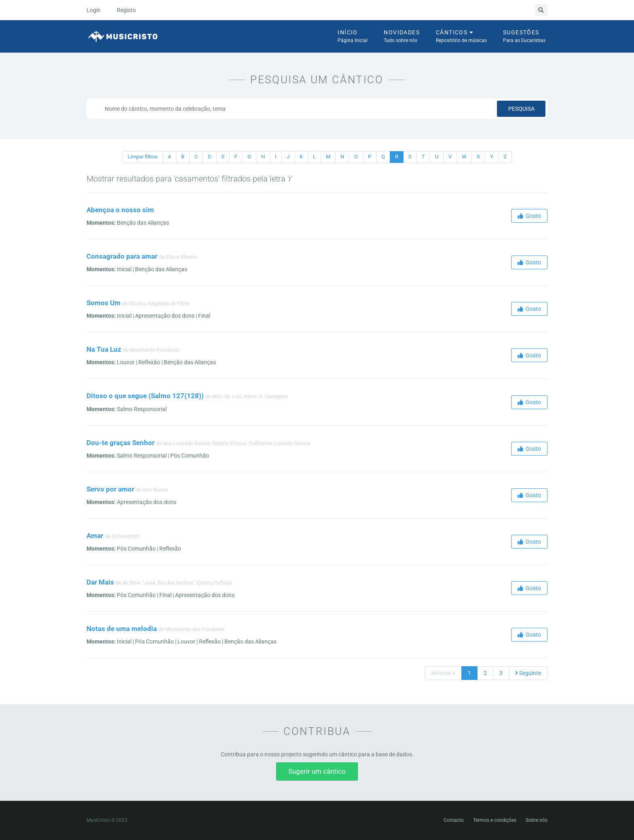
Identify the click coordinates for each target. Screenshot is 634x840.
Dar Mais (100, 582)
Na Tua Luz (104, 349)
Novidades (402, 37)
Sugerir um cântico (317, 771)
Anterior (443, 673)
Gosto (529, 216)
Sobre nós (537, 820)
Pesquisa (521, 109)
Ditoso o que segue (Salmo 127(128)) (145, 396)
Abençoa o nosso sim (120, 210)
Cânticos (461, 37)
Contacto (454, 820)
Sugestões (524, 37)
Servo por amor (110, 489)
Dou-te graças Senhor (120, 443)
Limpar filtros (143, 157)
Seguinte (528, 673)
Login (94, 10)
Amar (95, 536)
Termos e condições (495, 820)
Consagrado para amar (122, 256)
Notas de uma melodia (122, 629)
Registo (126, 10)
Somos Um (104, 303)
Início (353, 37)
